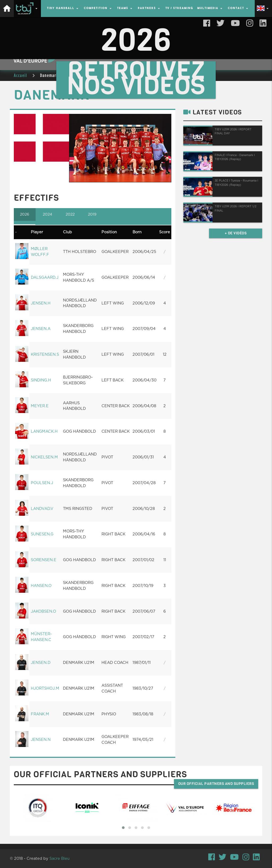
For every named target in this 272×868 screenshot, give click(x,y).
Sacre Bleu (59, 859)
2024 (48, 214)
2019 (93, 214)
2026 (25, 214)
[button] (123, 828)
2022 (71, 214)
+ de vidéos (236, 233)
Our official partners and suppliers (216, 784)
